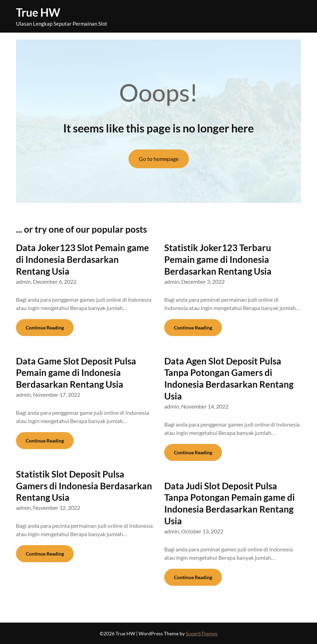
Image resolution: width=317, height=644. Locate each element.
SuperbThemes (202, 633)
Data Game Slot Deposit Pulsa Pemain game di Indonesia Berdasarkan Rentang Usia (76, 373)
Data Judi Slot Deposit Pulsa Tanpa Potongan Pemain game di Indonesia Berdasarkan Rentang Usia (230, 503)
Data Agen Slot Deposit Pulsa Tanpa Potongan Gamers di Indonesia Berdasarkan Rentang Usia (229, 379)
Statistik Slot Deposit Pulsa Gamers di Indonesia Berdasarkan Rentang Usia (84, 486)
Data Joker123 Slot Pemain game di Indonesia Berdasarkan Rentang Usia (82, 259)
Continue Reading (45, 328)
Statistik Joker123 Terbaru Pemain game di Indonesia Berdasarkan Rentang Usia (218, 259)
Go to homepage (159, 159)
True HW (38, 12)
